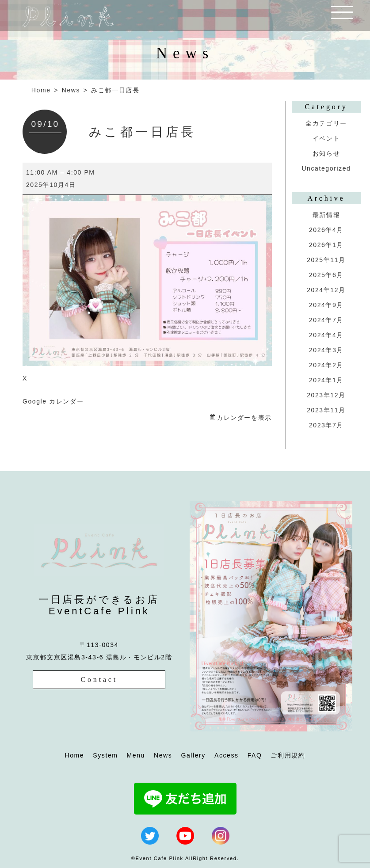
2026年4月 (326, 230)
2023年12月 (326, 395)
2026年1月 (326, 245)
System (105, 755)
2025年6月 (326, 275)
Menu (136, 755)
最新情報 (326, 215)
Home (41, 90)
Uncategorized (326, 168)
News (71, 90)
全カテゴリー (326, 123)
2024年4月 (326, 335)
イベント (326, 138)
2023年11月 (326, 410)
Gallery (193, 755)
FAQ (255, 755)
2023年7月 (326, 425)
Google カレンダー (53, 401)
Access (227, 755)
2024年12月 (326, 290)
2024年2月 (326, 365)
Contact (99, 680)
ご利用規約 (288, 755)
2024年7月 (326, 320)
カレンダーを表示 (244, 418)
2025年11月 (326, 260)
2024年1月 (326, 380)
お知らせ (326, 153)
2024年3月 (326, 350)
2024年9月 (326, 305)
